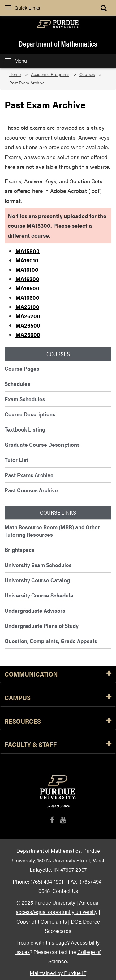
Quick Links (22, 8)
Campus (58, 698)
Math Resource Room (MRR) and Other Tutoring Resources (52, 531)
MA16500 (27, 288)
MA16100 (27, 269)
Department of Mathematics (58, 43)
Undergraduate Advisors (35, 610)
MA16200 (27, 279)
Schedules (17, 384)
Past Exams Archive (29, 475)
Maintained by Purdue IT (58, 973)
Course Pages (22, 368)
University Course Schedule (39, 595)
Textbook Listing (25, 429)
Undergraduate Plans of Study (42, 626)
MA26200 (28, 316)
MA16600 (27, 297)
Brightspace (20, 550)
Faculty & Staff (58, 745)
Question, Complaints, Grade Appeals (51, 641)
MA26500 (28, 325)
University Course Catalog (37, 580)
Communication (58, 674)
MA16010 (27, 260)
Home (15, 74)
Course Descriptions (30, 414)
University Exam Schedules (38, 565)
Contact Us (65, 891)
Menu (16, 61)
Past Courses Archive (31, 490)
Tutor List (16, 460)
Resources (58, 721)
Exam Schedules (25, 399)
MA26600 (28, 335)
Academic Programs (50, 74)
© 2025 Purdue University (46, 902)
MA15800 (28, 251)
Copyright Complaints (42, 921)
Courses (87, 74)
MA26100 (27, 307)
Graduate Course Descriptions (42, 444)
